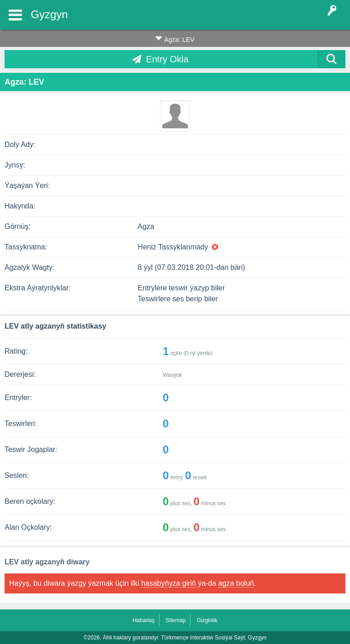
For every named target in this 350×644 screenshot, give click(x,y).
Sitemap (175, 620)
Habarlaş (144, 620)
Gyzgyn (49, 14)
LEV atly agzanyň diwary (47, 562)
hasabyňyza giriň (169, 583)
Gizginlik (207, 620)
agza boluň (236, 583)
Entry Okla (167, 59)
